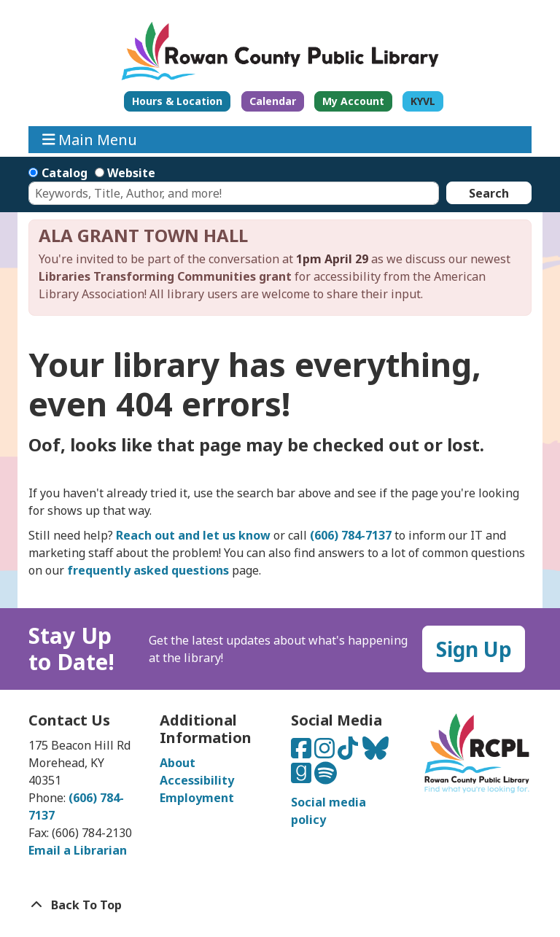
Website (131, 173)
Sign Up (474, 649)
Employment (197, 798)
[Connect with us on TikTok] (349, 753)
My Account (353, 101)
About (178, 763)
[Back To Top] (280, 905)
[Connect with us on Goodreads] (303, 777)
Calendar (273, 101)
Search (489, 193)
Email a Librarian (78, 850)
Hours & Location (177, 101)
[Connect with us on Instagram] (326, 753)
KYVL (423, 101)
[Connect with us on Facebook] (303, 753)
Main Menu (90, 140)
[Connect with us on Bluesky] (376, 753)
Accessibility (197, 780)
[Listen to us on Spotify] (326, 777)
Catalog (65, 173)
